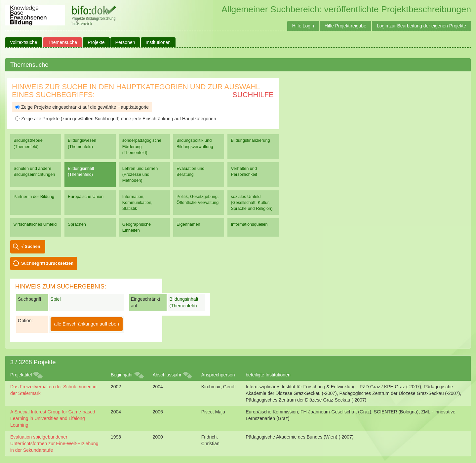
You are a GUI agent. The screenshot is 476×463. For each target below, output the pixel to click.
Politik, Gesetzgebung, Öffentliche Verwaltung (198, 199)
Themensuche (63, 42)
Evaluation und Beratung (190, 171)
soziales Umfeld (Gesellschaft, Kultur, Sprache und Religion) (252, 202)
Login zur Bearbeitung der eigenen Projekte (421, 26)
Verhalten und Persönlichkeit (244, 171)
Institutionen (158, 42)
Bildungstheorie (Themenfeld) (28, 143)
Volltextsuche (24, 42)
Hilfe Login (303, 26)
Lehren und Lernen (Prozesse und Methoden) (140, 174)
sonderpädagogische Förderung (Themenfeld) (142, 146)
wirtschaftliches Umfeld (35, 224)
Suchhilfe (253, 95)
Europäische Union (86, 196)
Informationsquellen (249, 224)
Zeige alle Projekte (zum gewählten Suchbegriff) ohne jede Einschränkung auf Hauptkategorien (116, 119)
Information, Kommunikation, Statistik (137, 202)
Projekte (96, 42)
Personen (125, 42)
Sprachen (77, 224)
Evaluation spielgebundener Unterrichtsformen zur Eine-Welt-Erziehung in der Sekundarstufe (54, 444)
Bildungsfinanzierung (250, 140)
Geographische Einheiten (137, 227)
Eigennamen (188, 224)
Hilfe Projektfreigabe (345, 26)
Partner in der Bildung (34, 196)
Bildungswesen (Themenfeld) (82, 143)
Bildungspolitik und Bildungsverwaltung (195, 143)
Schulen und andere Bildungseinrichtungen (34, 171)
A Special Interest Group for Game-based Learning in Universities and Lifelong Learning (53, 418)
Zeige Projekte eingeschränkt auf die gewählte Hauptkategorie (82, 107)
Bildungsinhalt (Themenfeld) (81, 171)
